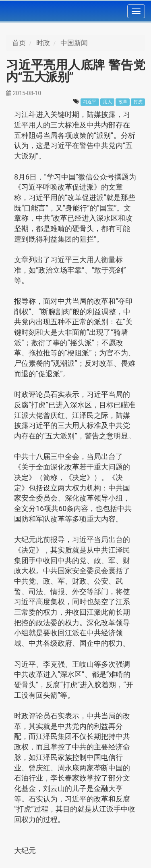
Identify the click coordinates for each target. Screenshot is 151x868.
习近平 (90, 102)
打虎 (138, 102)
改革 (123, 102)
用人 (108, 102)
